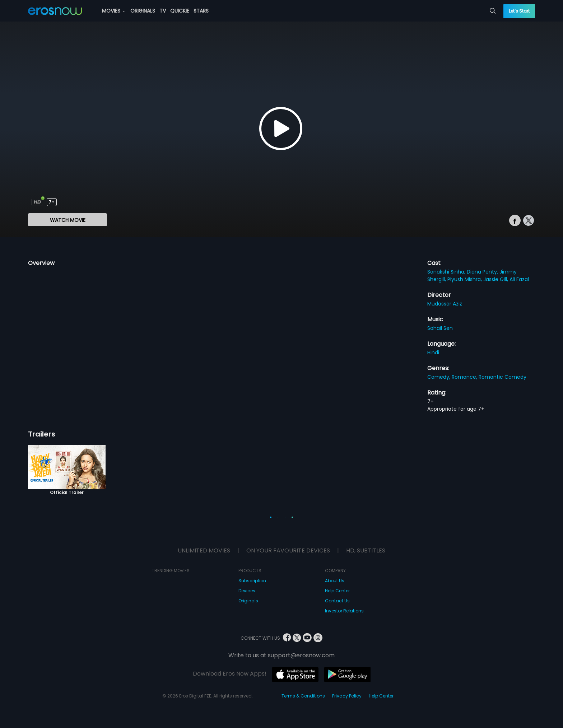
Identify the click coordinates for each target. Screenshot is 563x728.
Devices (247, 591)
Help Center (337, 591)
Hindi (433, 353)
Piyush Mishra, (465, 279)
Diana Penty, (483, 272)
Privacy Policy (347, 696)
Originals (248, 601)
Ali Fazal (519, 279)
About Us (335, 581)
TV (163, 11)
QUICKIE (180, 11)
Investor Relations (344, 611)
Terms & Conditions (303, 696)
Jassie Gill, (496, 279)
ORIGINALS (143, 11)
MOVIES (113, 11)
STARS (201, 11)
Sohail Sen (440, 328)
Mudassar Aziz (445, 304)
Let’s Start (519, 11)
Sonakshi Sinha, (447, 272)
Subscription (252, 581)
